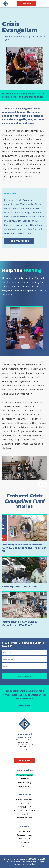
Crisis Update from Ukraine (20, 586)
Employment (24, 839)
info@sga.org (20, 744)
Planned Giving (24, 782)
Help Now (25, 705)
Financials (25, 779)
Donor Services (24, 770)
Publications (24, 795)
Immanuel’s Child (25, 818)
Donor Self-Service (25, 775)
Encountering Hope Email (24, 810)
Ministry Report (24, 807)
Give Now (27, 4)
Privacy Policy (24, 842)
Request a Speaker (24, 835)
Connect (24, 826)
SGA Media (24, 814)
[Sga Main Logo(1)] (25, 724)
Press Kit (24, 846)
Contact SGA (24, 831)
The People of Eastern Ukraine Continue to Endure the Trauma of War (24, 548)
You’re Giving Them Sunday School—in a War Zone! (20, 623)
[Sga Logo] (6, 4)
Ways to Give (25, 786)
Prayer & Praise (25, 803)
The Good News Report (24, 800)
